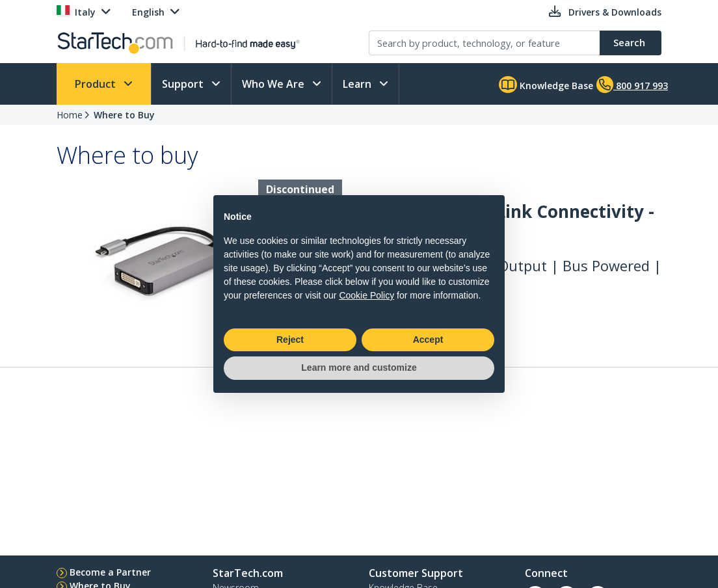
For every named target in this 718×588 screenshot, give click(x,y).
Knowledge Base (546, 85)
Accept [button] (428, 340)
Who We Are (274, 84)
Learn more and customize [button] (359, 367)
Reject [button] (290, 340)
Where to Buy (124, 115)
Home (70, 115)
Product (97, 84)
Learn (358, 84)
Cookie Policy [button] (366, 295)
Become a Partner (110, 572)
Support (184, 84)
